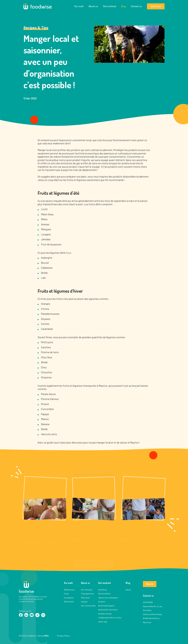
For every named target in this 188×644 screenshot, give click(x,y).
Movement (69, 601)
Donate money (105, 614)
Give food (102, 590)
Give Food (156, 6)
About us (93, 6)
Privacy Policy (63, 636)
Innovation (69, 598)
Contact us (136, 6)
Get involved (110, 6)
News (128, 590)
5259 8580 (148, 602)
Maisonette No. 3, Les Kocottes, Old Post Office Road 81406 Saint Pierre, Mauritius (153, 614)
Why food (85, 598)
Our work (79, 6)
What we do (69, 590)
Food (66, 593)
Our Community (88, 606)
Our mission (87, 590)
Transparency (87, 593)
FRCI (46, 636)
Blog (123, 6)
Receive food (104, 593)
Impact (84, 601)
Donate (150, 584)
